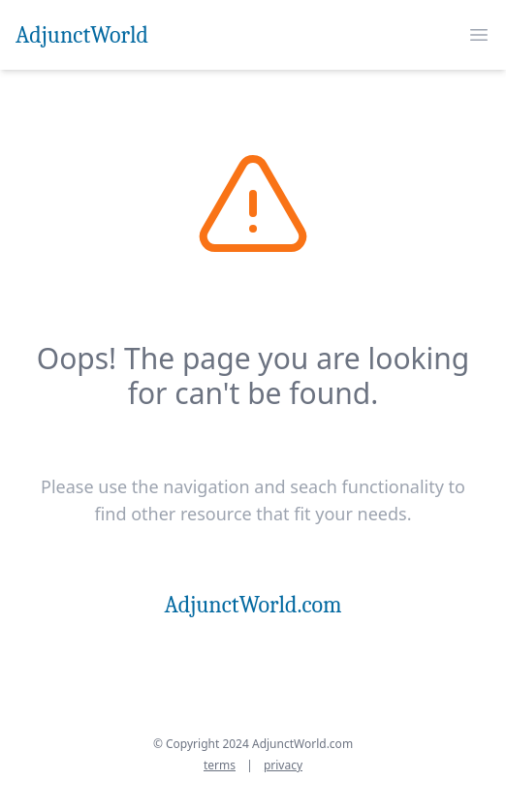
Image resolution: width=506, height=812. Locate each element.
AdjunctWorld (82, 35)
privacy (283, 765)
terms (220, 765)
